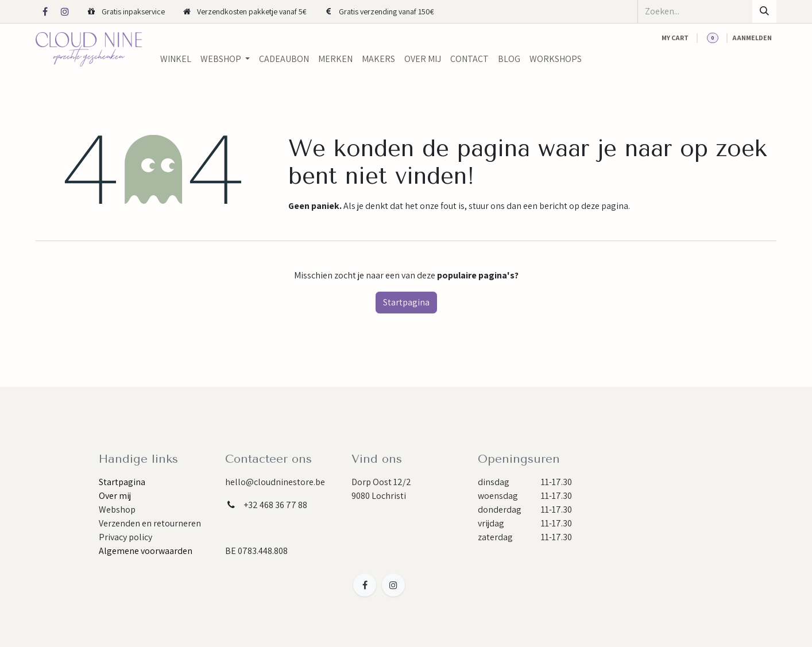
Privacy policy (125, 537)
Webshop (117, 510)
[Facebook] (45, 11)
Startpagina (406, 302)
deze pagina (605, 206)
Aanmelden (752, 38)
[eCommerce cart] (675, 38)
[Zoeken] (764, 11)
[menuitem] (176, 59)
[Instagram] (65, 11)
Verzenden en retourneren (150, 523)
